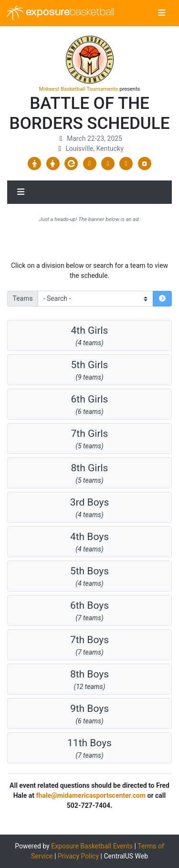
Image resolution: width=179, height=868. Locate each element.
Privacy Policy (78, 856)
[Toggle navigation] (162, 13)
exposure (60, 13)
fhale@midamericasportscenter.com (91, 795)
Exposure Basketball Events (92, 846)
